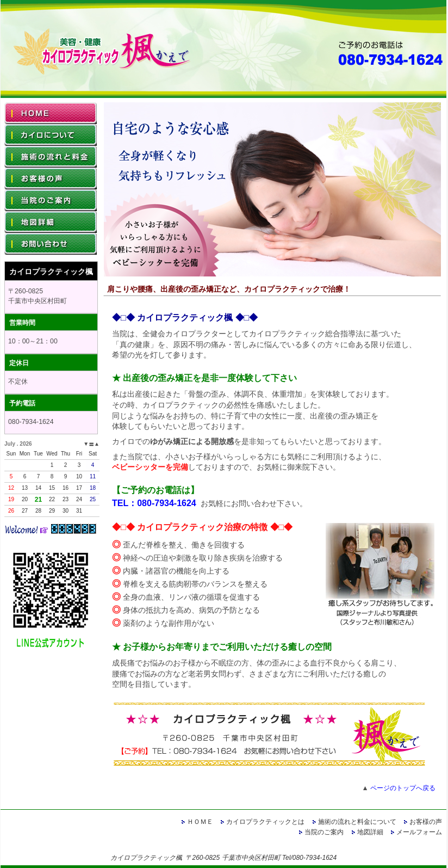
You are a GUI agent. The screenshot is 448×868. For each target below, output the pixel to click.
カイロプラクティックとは (265, 822)
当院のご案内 (324, 832)
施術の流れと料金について (357, 822)
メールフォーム (419, 832)
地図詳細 (370, 832)
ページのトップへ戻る (403, 788)
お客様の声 (426, 822)
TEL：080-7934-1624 (154, 503)
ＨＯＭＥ (200, 822)
